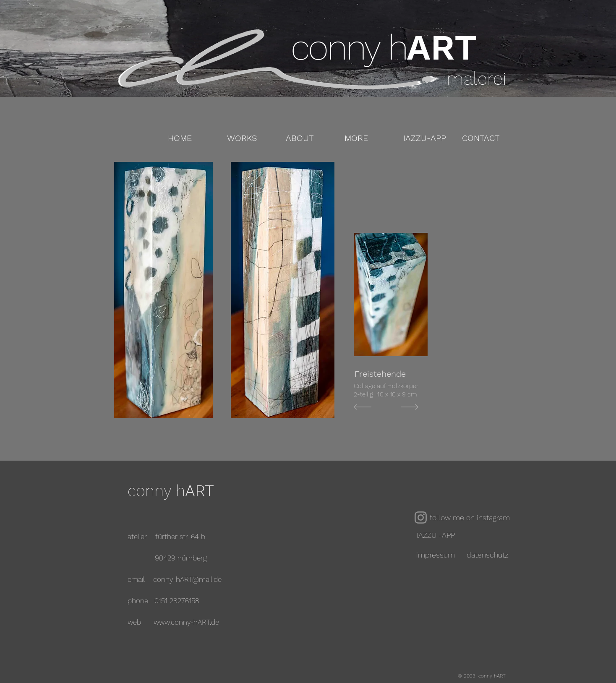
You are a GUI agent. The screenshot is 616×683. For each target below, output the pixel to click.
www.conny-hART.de (186, 622)
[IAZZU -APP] (436, 535)
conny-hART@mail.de (187, 579)
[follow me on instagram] (471, 517)
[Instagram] (421, 517)
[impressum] (436, 555)
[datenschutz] (487, 555)
